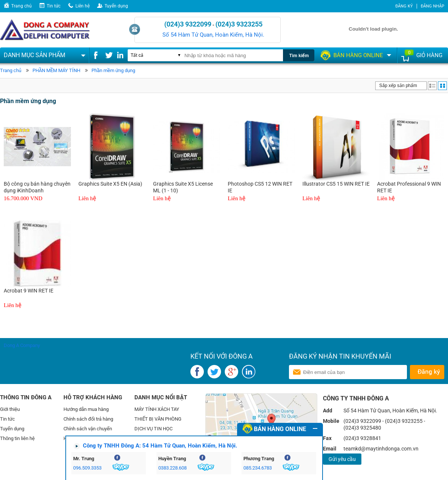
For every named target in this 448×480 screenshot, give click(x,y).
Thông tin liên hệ (17, 438)
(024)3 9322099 (188, 24)
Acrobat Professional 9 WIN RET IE (409, 187)
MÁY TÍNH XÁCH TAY (157, 409)
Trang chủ (21, 6)
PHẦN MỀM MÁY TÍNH (56, 70)
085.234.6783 (258, 468)
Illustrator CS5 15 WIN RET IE (336, 184)
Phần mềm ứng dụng (113, 70)
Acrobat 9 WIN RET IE (29, 291)
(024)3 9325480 (362, 428)
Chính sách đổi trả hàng (88, 419)
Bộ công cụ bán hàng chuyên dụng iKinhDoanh (37, 187)
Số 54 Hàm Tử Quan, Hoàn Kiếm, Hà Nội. (213, 35)
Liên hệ (83, 6)
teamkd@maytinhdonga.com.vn (381, 449)
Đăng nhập (433, 6)
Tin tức (54, 6)
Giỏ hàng (429, 55)
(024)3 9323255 (239, 24)
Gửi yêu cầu (342, 459)
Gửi (427, 372)
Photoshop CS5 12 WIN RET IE (260, 187)
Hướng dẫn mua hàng (86, 409)
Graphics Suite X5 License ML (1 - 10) (183, 187)
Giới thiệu (10, 409)
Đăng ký (404, 6)
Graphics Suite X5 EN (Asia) (110, 184)
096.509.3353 (87, 468)
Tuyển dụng (116, 6)
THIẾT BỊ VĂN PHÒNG (158, 419)
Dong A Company (22, 345)
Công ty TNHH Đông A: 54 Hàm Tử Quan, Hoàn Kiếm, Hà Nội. (160, 446)
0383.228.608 (172, 468)
